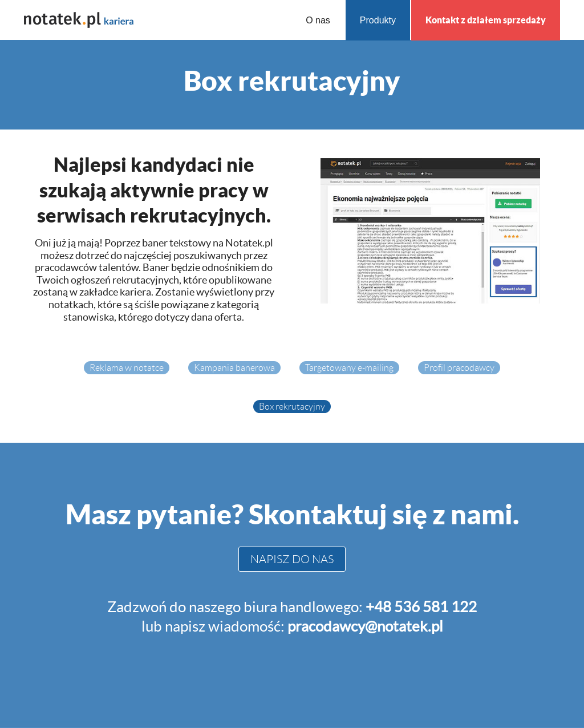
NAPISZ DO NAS (292, 559)
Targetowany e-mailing (349, 368)
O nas (318, 20)
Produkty (378, 20)
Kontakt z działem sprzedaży (486, 20)
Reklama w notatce (127, 368)
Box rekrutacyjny (292, 407)
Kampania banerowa (234, 368)
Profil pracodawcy (459, 368)
